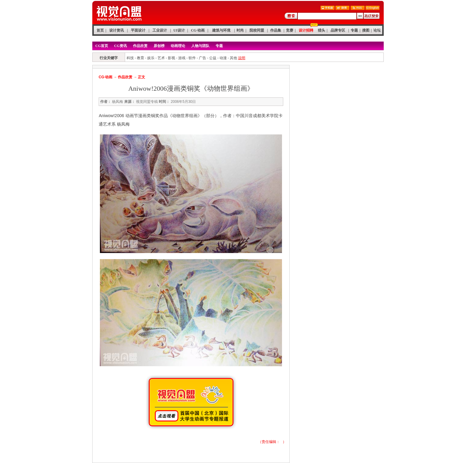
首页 (100, 30)
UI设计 (179, 30)
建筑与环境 (221, 30)
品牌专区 (338, 30)
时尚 (240, 30)
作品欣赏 (140, 46)
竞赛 (290, 30)
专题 (354, 30)
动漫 (223, 58)
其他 (233, 58)
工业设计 (160, 30)
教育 (141, 58)
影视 (172, 58)
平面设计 (138, 30)
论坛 (377, 30)
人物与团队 (200, 46)
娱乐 (151, 58)
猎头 (321, 30)
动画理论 (178, 46)
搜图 (366, 30)
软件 (192, 58)
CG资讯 (121, 46)
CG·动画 (198, 30)
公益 (213, 58)
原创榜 (159, 46)
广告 (202, 58)
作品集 (276, 30)
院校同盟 (257, 30)
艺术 (161, 58)
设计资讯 (117, 30)
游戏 (182, 58)
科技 (130, 58)
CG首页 (102, 46)
